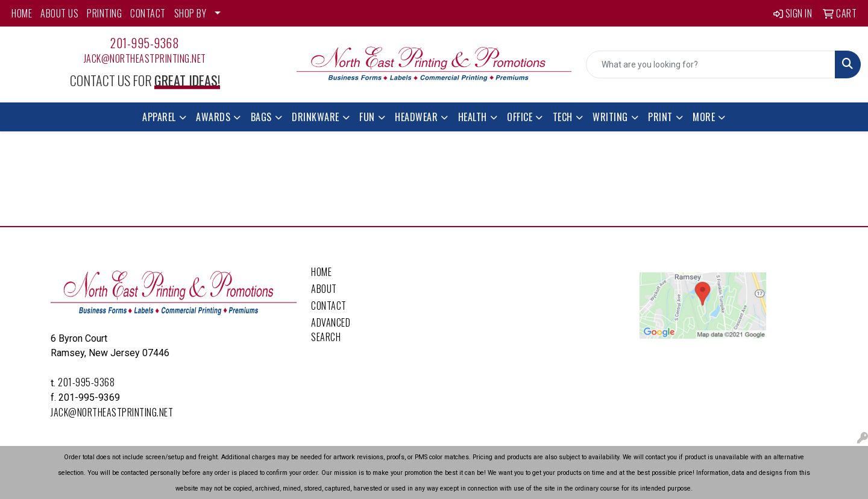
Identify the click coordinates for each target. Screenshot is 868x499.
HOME (22, 13)
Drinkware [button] (316, 117)
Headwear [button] (416, 117)
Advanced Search (331, 330)
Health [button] (473, 117)
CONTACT (148, 13)
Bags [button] (261, 117)
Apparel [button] (159, 117)
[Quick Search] (711, 64)
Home (321, 272)
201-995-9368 (145, 43)
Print (660, 117)
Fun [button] (367, 117)
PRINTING (104, 13)
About (324, 289)
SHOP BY (190, 13)
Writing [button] (610, 117)
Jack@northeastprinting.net (145, 58)
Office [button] (520, 117)
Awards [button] (213, 117)
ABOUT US (59, 13)
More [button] (704, 117)
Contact (329, 306)
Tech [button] (563, 117)
